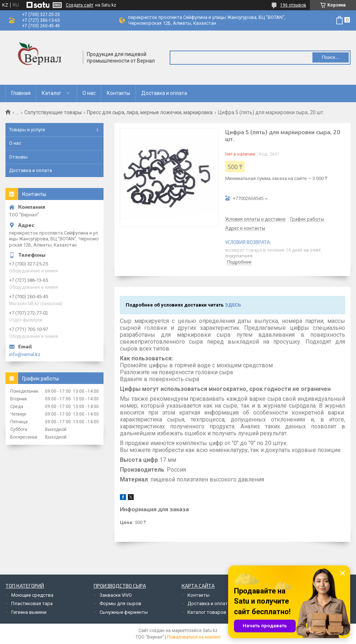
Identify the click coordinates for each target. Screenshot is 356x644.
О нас (89, 93)
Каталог (52, 93)
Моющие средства (32, 595)
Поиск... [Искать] (331, 57)
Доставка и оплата (164, 93)
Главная (21, 93)
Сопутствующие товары (53, 112)
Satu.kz (210, 631)
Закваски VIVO (116, 595)
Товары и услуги (27, 130)
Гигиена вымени (29, 612)
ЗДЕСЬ (233, 305)
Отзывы (18, 157)
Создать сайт (80, 5)
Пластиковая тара (32, 603)
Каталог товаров (207, 612)
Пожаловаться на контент (194, 637)
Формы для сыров (120, 603)
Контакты (118, 93)
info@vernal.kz (25, 354)
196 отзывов (293, 5)
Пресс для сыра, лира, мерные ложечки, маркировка (150, 112)
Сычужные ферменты (124, 612)
